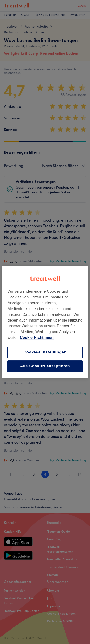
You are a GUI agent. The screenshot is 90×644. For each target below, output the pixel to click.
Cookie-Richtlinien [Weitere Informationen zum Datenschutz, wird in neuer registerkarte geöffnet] (37, 337)
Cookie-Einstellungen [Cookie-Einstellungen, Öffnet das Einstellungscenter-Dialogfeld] (45, 352)
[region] (45, 322)
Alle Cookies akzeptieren (45, 366)
